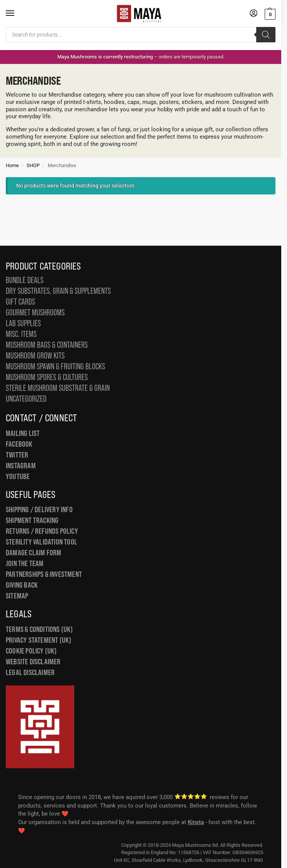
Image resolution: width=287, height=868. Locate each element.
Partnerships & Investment (44, 574)
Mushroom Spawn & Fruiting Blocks (55, 366)
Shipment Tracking (32, 520)
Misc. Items (21, 334)
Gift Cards (20, 302)
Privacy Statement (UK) (38, 640)
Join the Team (25, 563)
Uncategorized (26, 399)
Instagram (21, 466)
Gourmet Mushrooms (35, 313)
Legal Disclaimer (30, 672)
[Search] (266, 35)
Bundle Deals (25, 280)
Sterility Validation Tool (42, 542)
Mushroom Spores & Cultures (47, 377)
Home (12, 165)
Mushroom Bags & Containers (47, 345)
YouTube (18, 476)
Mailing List (23, 433)
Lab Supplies (23, 323)
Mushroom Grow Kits (35, 356)
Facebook (19, 444)
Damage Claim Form (33, 553)
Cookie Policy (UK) (31, 651)
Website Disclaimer (33, 662)
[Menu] (17, 13)
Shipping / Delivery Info (39, 509)
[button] (269, 14)
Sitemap (17, 596)
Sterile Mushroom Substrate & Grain (58, 388)
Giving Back (22, 585)
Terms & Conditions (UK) (39, 629)
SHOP (33, 165)
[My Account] (254, 14)
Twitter (17, 455)
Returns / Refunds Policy (42, 531)
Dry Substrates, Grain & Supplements (58, 291)
